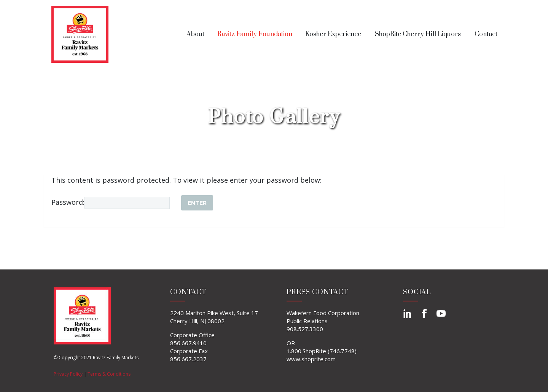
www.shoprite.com (311, 359)
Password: (111, 202)
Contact (486, 34)
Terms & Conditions (109, 374)
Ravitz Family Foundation (255, 34)
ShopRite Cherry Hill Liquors (418, 34)
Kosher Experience (333, 34)
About (195, 34)
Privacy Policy (68, 374)
